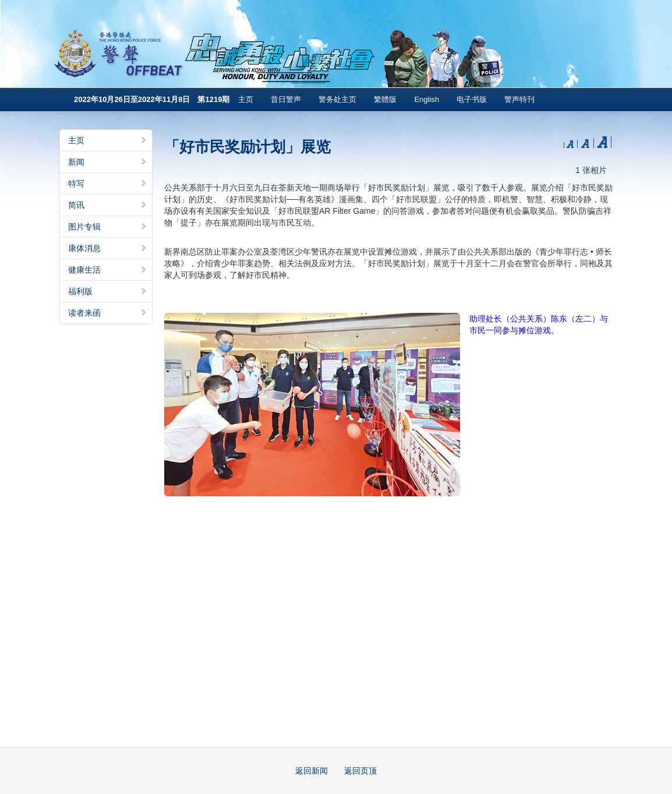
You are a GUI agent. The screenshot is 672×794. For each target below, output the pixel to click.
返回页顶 (360, 771)
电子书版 (472, 99)
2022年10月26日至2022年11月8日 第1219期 (152, 99)
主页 (246, 99)
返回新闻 (312, 771)
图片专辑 (108, 227)
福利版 (108, 291)
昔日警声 (286, 99)
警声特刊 (519, 99)
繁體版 (385, 99)
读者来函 (108, 313)
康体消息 (108, 248)
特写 (108, 183)
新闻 (108, 162)
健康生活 (108, 270)
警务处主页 (337, 99)
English (427, 99)
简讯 (108, 205)
